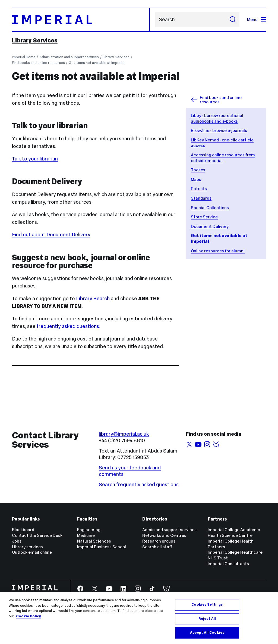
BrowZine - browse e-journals (219, 130)
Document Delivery (210, 226)
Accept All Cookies (207, 633)
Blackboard (23, 530)
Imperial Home (24, 57)
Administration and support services (69, 57)
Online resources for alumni (218, 251)
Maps (196, 179)
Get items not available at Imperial (97, 63)
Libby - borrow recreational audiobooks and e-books (217, 118)
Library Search (93, 298)
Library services (27, 547)
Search (155, 20)
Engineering (89, 530)
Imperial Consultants (228, 564)
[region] (139, 618)
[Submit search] (233, 20)
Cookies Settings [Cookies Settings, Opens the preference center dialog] (207, 605)
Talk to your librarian (35, 159)
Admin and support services (169, 530)
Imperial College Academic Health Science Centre (234, 532)
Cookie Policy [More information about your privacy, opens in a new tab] (29, 616)
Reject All (207, 619)
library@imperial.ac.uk (124, 434)
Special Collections (210, 208)
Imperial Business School (102, 547)
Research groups (159, 541)
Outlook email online (32, 552)
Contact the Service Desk (37, 535)
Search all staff (157, 547)
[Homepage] (81, 20)
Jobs (17, 541)
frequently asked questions (68, 326)
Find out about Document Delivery (51, 235)
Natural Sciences (94, 541)
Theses (198, 170)
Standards (201, 198)
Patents (199, 189)
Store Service (204, 217)
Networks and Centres (164, 535)
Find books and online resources (38, 63)
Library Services (35, 41)
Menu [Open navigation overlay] (257, 19)
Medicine (86, 535)
